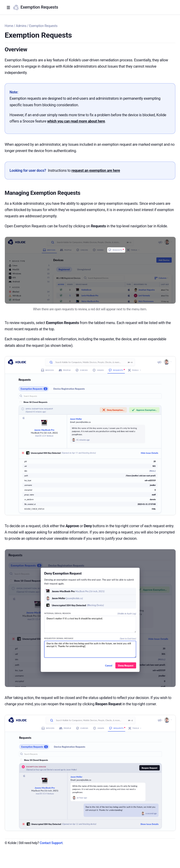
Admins (21, 26)
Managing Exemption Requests (42, 193)
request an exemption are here (96, 171)
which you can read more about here (76, 121)
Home (9, 26)
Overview (16, 50)
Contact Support (51, 843)
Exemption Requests (43, 26)
